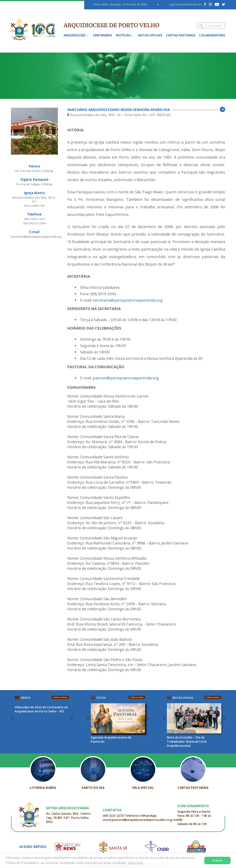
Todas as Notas (213, 697)
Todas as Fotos (137, 697)
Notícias (123, 35)
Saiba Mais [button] (136, 863)
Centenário (102, 35)
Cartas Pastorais (181, 35)
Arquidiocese (74, 35)
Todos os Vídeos (60, 697)
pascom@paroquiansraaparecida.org (126, 378)
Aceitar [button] (217, 860)
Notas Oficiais (150, 35)
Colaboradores (212, 35)
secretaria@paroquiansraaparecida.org (128, 300)
